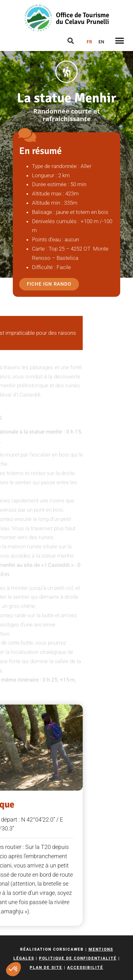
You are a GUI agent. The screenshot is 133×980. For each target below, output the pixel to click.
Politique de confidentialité (78, 958)
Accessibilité (85, 968)
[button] (13, 969)
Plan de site (46, 968)
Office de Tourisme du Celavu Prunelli (82, 18)
